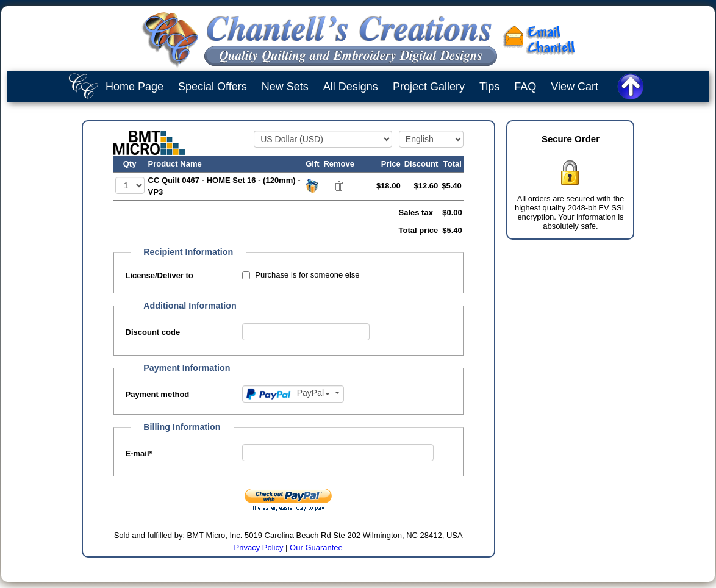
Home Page (134, 87)
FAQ (525, 87)
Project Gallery (429, 87)
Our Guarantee (316, 547)
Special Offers (213, 87)
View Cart (575, 87)
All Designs (351, 87)
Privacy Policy (259, 547)
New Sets (285, 87)
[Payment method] (293, 394)
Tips (489, 87)
